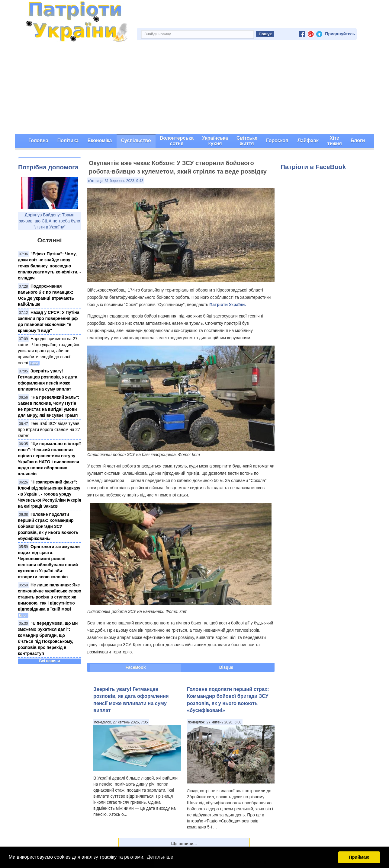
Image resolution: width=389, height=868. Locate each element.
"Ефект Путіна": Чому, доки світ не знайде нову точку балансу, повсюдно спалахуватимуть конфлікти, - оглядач (49, 266)
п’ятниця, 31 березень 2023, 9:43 (116, 181)
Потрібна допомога (48, 167)
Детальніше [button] (160, 857)
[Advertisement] (194, 88)
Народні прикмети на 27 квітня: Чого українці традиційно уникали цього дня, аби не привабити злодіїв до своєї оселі (49, 351)
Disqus (226, 667)
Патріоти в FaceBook (313, 167)
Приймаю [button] (359, 857)
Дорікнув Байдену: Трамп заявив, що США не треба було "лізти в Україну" (50, 221)
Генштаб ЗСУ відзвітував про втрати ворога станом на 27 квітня (49, 429)
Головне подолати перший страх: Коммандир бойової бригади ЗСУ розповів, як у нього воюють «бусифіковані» (48, 526)
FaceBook (136, 667)
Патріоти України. (228, 305)
